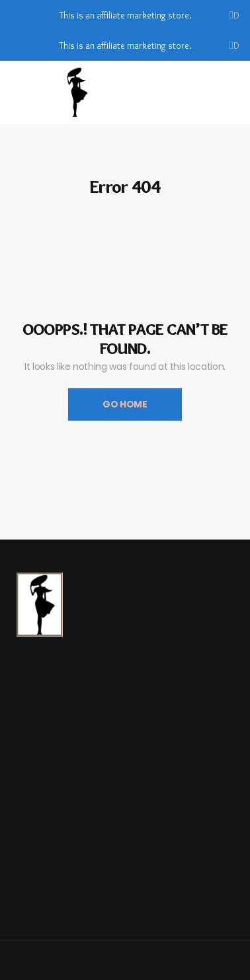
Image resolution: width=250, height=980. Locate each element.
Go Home (125, 404)
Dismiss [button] (237, 15)
